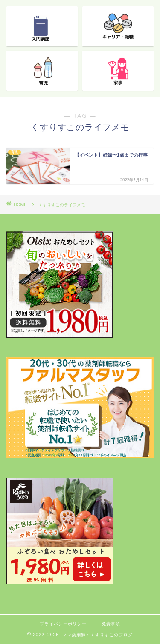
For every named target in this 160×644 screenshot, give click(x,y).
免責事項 (111, 624)
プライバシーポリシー (63, 624)
